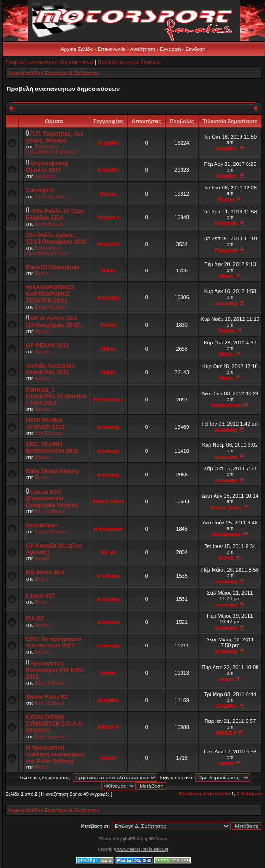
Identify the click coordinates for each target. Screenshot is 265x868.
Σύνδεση (195, 49)
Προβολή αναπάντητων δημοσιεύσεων (49, 62)
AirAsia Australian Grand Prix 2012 (50, 369)
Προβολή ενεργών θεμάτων (129, 62)
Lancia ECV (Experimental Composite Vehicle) (52, 499)
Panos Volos (108, 501)
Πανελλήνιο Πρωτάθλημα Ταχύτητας (51, 149)
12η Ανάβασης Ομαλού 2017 (47, 167)
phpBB (129, 839)
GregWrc (108, 143)
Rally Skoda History (53, 471)
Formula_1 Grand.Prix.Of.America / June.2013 (56, 396)
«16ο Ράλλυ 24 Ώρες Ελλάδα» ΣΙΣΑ (55, 214)
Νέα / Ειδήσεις (50, 512)
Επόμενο (252, 794)
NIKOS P (108, 727)
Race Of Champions (53, 267)
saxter (108, 673)
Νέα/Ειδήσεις (49, 433)
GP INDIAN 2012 (48, 345)
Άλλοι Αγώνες (49, 224)
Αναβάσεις (46, 176)
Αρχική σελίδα (24, 73)
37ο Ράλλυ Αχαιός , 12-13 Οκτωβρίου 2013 (56, 238)
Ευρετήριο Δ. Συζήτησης (71, 73)
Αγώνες (43, 332)
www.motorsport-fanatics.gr (142, 849)
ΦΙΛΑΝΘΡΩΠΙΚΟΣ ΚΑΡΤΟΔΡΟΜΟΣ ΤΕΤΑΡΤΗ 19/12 (50, 294)
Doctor (108, 194)
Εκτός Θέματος (51, 197)
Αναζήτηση (143, 49)
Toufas (108, 325)
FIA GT (35, 619)
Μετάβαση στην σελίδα (204, 794)
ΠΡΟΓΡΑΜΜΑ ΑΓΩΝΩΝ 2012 (45, 424)
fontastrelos (108, 400)
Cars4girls (40, 190)
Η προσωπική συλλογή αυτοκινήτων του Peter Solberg (56, 754)
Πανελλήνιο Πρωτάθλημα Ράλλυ (47, 251)
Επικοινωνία (112, 49)
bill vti (108, 552)
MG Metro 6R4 (45, 573)
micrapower (108, 529)
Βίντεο (41, 274)
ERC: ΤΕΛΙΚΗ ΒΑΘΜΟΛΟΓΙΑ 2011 (52, 448)
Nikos (108, 270)
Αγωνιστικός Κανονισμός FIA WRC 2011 (55, 670)
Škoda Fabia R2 (47, 697)
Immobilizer (42, 525)
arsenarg (108, 297)
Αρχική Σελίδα (77, 49)
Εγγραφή (170, 49)
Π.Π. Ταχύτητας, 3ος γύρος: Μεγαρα (55, 137)
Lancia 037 (40, 596)
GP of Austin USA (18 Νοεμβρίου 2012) (53, 322)
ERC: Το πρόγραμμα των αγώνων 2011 (54, 642)
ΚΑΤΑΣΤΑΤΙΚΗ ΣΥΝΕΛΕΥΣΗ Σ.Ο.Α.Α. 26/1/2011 (55, 724)
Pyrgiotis (108, 217)
